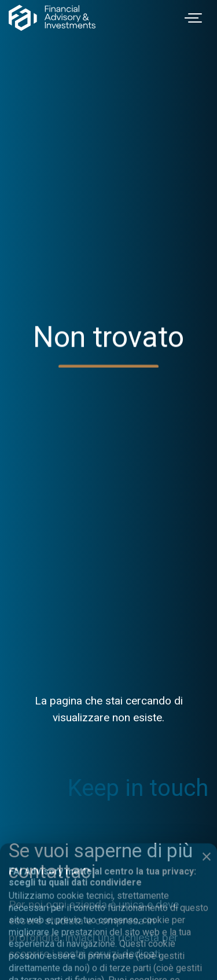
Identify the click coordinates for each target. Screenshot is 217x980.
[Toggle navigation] (195, 18)
